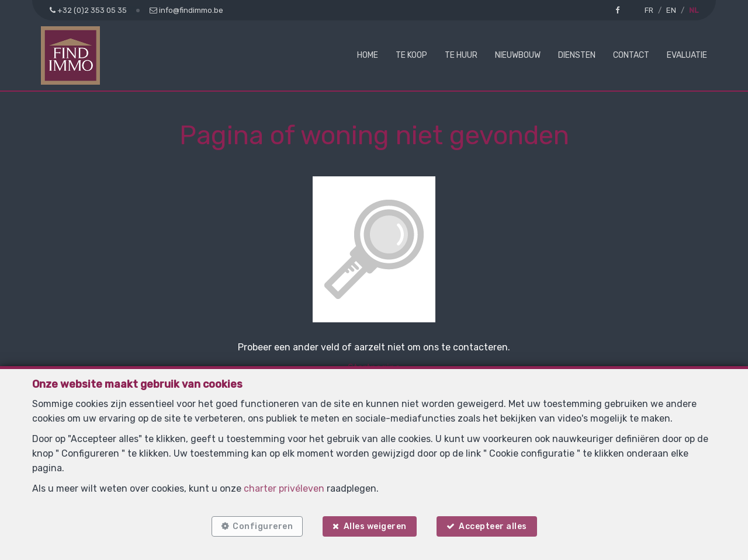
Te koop (411, 55)
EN (671, 10)
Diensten (577, 55)
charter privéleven (284, 488)
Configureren (263, 526)
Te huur (461, 55)
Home (368, 55)
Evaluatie (687, 55)
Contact (631, 55)
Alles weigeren (375, 526)
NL (694, 10)
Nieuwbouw (518, 55)
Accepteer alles (493, 526)
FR (649, 10)
